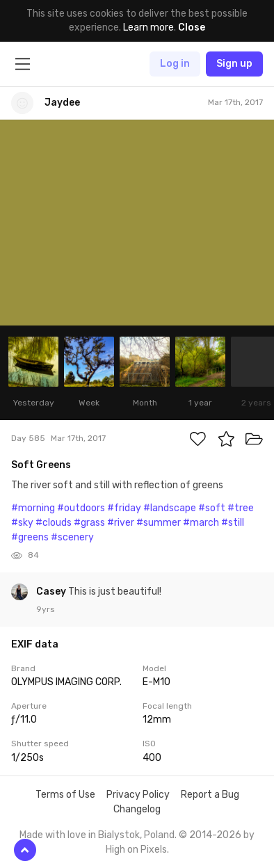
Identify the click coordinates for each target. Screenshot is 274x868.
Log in (175, 64)
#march (201, 523)
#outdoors (81, 508)
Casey (52, 592)
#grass (89, 523)
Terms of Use (65, 795)
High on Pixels (136, 850)
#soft (212, 508)
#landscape (170, 508)
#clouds (54, 523)
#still (233, 523)
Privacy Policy (138, 795)
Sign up (234, 64)
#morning (33, 508)
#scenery (72, 537)
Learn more (148, 27)
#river (121, 523)
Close (192, 27)
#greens (30, 537)
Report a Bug (210, 795)
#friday (124, 508)
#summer (159, 523)
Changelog (137, 809)
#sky (22, 523)
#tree (241, 508)
